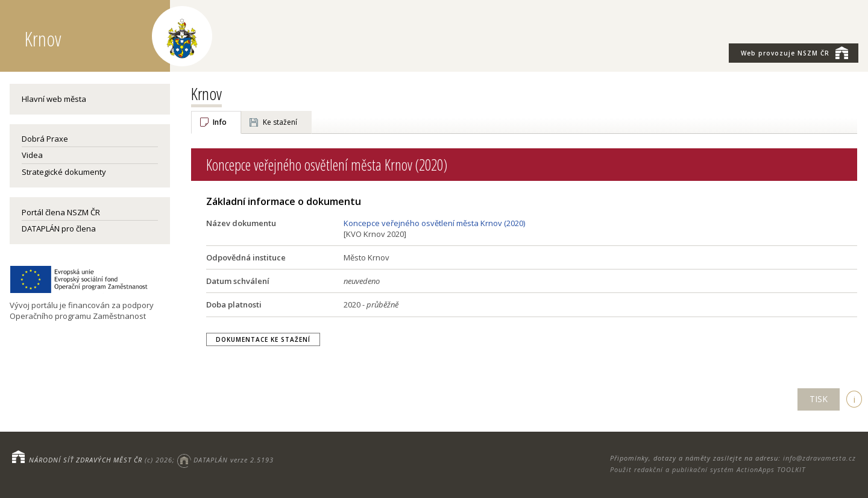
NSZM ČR (794, 52)
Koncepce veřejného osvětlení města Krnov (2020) (434, 223)
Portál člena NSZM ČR (61, 212)
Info (220, 122)
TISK (819, 399)
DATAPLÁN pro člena (59, 229)
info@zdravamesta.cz (819, 458)
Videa (32, 155)
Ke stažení (280, 122)
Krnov (206, 93)
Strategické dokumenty (64, 172)
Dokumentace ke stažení (263, 339)
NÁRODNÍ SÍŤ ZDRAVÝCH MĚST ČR (86, 460)
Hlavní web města (54, 99)
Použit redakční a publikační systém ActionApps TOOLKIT (708, 469)
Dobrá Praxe (45, 139)
